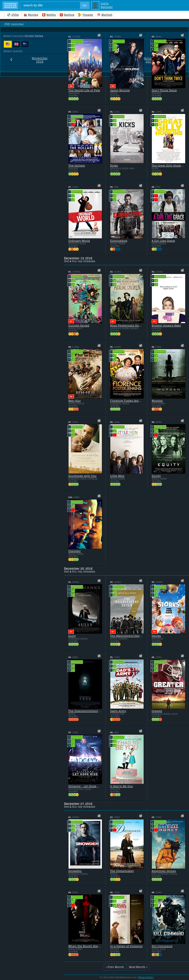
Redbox (67, 15)
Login (105, 3)
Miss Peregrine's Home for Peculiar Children (126, 326)
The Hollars (77, 166)
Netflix (49, 15)
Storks (156, 636)
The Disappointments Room (85, 711)
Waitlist (105, 15)
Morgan (157, 401)
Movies (31, 15)
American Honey (164, 871)
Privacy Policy (146, 977)
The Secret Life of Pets (84, 90)
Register (107, 7)
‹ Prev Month (115, 967)
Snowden (75, 871)
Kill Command (162, 946)
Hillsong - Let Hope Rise (85, 786)
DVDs (13, 15)
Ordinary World (79, 241)
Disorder (75, 551)
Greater (157, 711)
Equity (156, 476)
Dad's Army (118, 711)
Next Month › (138, 967)
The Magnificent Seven (126, 636)
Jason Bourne (120, 90)
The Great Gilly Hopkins (168, 166)
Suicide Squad (79, 326)
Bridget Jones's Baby (166, 326)
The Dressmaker (122, 871)
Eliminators (119, 241)
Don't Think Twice (164, 90)
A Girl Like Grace (163, 241)
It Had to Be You (122, 786)
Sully (72, 636)
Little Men (117, 476)
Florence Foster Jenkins (126, 401)
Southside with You (82, 476)
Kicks (114, 166)
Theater (86, 15)
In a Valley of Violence (126, 946)
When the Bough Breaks (85, 946)
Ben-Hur (75, 401)
